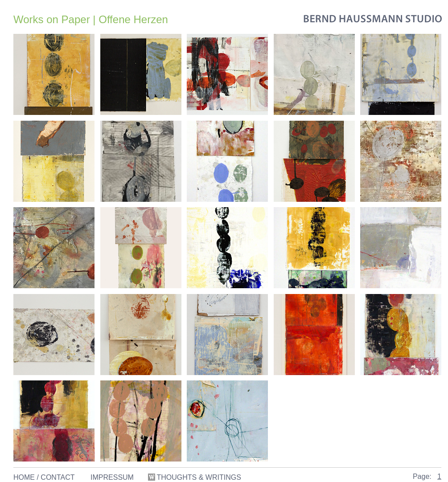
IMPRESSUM (112, 477)
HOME (24, 477)
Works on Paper (52, 19)
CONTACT (58, 477)
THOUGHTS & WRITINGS (195, 477)
